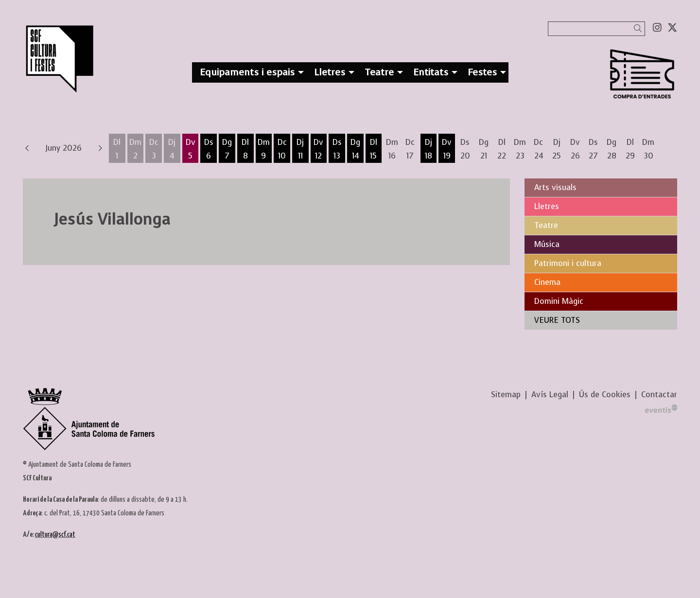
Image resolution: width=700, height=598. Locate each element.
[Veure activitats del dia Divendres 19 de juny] (447, 149)
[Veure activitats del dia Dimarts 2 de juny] (136, 149)
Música (547, 244)
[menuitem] (657, 28)
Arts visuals (555, 187)
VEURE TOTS (557, 320)
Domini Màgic (559, 301)
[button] (639, 28)
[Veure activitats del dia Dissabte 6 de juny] (209, 149)
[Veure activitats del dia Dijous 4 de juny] (172, 149)
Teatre (546, 225)
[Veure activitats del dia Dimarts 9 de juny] (264, 149)
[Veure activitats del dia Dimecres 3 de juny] (154, 149)
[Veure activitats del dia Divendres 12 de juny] (319, 149)
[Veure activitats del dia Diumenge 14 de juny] (355, 149)
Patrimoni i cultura (568, 263)
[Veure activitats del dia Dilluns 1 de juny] (117, 149)
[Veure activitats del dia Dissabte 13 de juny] (337, 149)
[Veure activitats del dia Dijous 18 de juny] (429, 149)
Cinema (547, 282)
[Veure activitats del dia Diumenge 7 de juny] (227, 149)
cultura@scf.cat (55, 535)
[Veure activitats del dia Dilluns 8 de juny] (245, 149)
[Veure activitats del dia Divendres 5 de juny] (191, 149)
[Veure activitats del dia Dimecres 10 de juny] (282, 149)
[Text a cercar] (596, 29)
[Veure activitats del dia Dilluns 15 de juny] (374, 149)
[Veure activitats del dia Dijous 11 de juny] (300, 149)
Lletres (547, 206)
